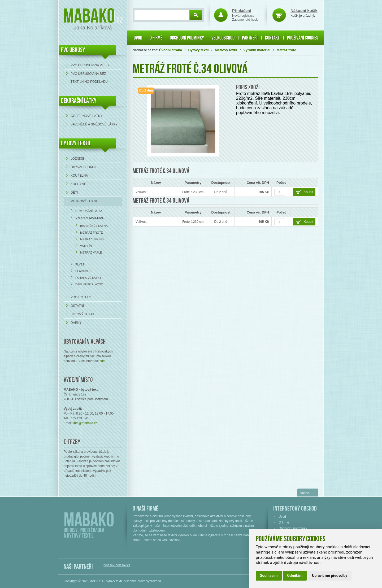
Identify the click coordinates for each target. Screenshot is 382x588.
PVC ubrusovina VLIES (90, 65)
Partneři (250, 38)
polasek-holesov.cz (117, 565)
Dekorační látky (89, 211)
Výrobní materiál (90, 218)
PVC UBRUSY (73, 50)
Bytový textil (76, 143)
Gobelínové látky (86, 116)
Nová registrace (243, 16)
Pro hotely (81, 297)
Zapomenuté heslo (245, 20)
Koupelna (79, 176)
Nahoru (305, 493)
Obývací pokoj (83, 167)
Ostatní (77, 306)
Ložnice (77, 159)
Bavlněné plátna (94, 226)
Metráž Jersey (92, 239)
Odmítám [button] (295, 576)
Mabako (89, 17)
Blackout (83, 271)
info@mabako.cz (85, 423)
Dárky (76, 323)
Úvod (138, 38)
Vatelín (86, 246)
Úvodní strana (170, 50)
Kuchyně (78, 184)
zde (102, 361)
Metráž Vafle (91, 252)
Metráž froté (92, 233)
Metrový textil (84, 201)
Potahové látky (88, 278)
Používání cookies (303, 38)
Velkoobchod (223, 38)
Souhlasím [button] (269, 576)
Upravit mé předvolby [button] (330, 576)
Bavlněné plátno (89, 284)
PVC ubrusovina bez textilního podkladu (89, 78)
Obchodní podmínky (187, 38)
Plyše (80, 264)
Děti (74, 193)
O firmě (156, 38)
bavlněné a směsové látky (94, 124)
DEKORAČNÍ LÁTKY (79, 101)
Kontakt (272, 38)
